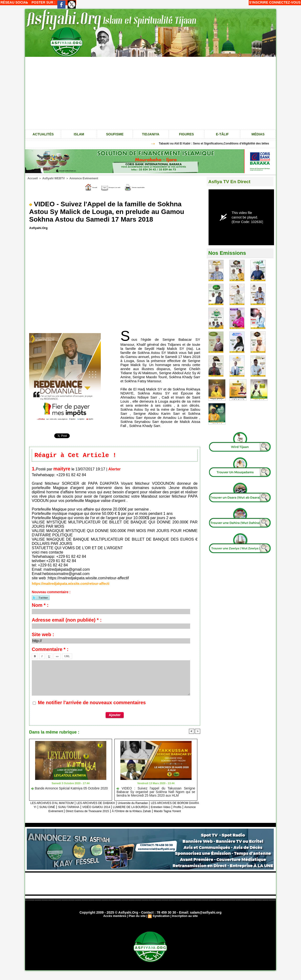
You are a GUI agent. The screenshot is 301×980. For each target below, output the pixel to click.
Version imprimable (146, 187)
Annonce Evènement (79, 178)
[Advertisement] (150, 93)
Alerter (114, 470)
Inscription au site (184, 921)
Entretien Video (71, 812)
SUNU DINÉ (99, 808)
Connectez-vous (285, 2)
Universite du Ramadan (163, 804)
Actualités (43, 134)
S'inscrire (259, 2)
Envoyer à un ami (105, 187)
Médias (258, 134)
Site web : (43, 635)
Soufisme (115, 134)
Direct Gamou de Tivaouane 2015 (162, 812)
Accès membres (116, 921)
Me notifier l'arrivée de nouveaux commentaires (92, 703)
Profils (91, 812)
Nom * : (40, 606)
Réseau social (14, 2)
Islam (79, 134)
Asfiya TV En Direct (233, 181)
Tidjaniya (151, 134)
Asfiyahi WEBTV (52, 178)
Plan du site (137, 921)
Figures (186, 134)
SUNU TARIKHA (124, 808)
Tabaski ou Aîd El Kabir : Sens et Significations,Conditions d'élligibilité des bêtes (217, 144)
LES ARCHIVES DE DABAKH (118, 804)
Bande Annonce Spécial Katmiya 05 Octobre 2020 (65, 789)
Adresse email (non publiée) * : (67, 621)
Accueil (32, 178)
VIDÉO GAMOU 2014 (158, 808)
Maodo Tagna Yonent (139, 816)
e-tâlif (222, 134)
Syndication (161, 921)
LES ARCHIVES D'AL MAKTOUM (64, 804)
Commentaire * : (50, 650)
